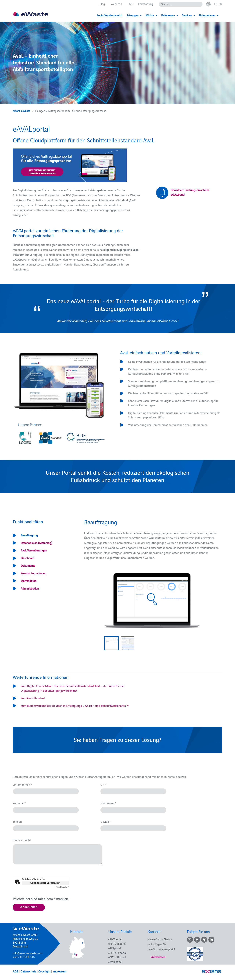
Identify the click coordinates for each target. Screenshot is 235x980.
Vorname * (19, 803)
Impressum (59, 971)
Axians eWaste (21, 111)
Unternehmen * (22, 784)
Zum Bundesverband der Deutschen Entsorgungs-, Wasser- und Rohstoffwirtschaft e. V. (75, 705)
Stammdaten (29, 581)
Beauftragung (29, 535)
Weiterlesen (158, 957)
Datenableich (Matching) (36, 543)
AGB (16, 971)
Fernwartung (146, 4)
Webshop (116, 4)
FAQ (130, 4)
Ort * (103, 784)
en (220, 4)
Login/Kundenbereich (110, 15)
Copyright (44, 971)
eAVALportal (115, 962)
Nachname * (108, 803)
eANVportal (115, 939)
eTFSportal (115, 948)
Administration (30, 588)
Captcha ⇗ (62, 887)
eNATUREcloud (117, 957)
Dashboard (28, 558)
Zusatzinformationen (34, 573)
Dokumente (28, 565)
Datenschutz (28, 971)
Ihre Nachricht (22, 840)
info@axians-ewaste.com (28, 953)
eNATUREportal (117, 943)
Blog (102, 4)
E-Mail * (106, 821)
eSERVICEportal (117, 953)
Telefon (17, 821)
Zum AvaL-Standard (33, 698)
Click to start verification (45, 883)
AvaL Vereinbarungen (34, 550)
